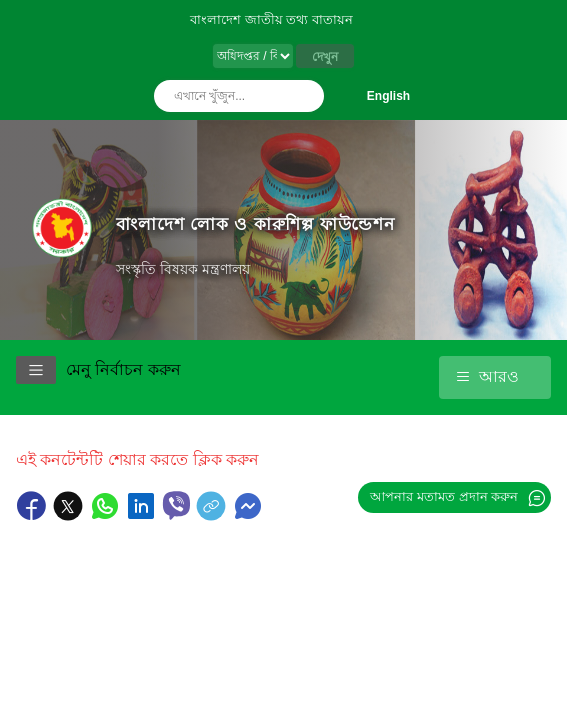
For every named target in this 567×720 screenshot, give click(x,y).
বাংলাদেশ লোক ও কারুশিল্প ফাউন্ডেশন (255, 224)
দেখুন (325, 57)
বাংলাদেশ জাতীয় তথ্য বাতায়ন (271, 19)
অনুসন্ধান (304, 96)
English (388, 96)
